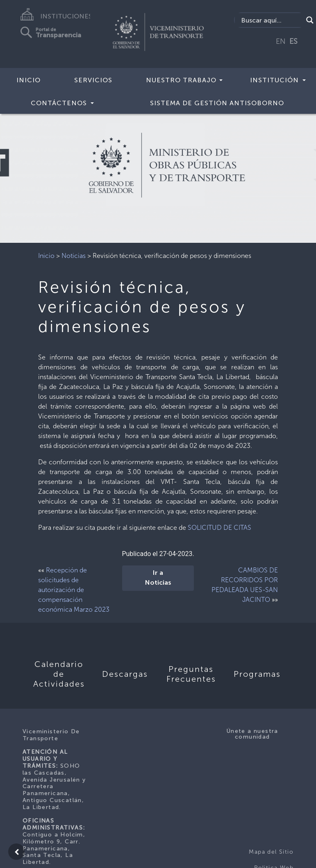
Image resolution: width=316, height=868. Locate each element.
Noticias (74, 256)
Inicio (46, 256)
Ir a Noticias (158, 578)
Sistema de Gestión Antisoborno (217, 103)
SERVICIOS (93, 80)
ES (293, 41)
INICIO (28, 80)
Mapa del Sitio (271, 852)
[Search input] (271, 20)
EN (281, 41)
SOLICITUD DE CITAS (219, 528)
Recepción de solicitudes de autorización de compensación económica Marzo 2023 (74, 590)
